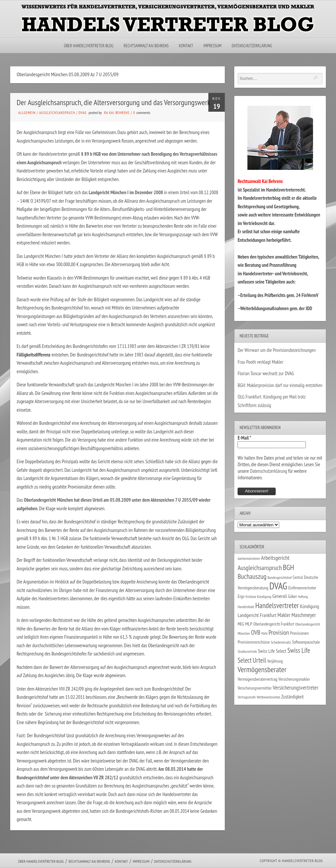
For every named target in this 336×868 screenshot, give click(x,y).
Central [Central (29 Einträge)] (298, 577)
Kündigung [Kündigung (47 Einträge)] (309, 606)
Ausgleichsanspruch (57, 113)
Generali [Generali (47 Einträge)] (280, 596)
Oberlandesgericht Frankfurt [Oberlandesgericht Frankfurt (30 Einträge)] (274, 624)
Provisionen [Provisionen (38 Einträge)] (299, 633)
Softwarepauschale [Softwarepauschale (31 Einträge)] (306, 642)
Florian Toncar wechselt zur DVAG (266, 373)
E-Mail (244, 438)
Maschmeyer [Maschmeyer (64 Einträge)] (304, 615)
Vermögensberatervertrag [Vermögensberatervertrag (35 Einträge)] (257, 679)
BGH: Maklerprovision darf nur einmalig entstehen (280, 385)
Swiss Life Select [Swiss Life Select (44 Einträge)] (272, 651)
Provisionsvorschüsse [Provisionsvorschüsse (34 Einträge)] (254, 642)
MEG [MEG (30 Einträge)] (241, 624)
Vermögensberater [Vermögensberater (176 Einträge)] (262, 669)
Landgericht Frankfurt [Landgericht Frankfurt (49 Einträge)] (257, 615)
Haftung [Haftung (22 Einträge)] (303, 597)
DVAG (83, 113)
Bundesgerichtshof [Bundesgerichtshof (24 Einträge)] (280, 577)
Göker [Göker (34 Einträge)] (293, 596)
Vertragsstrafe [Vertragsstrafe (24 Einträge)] (247, 697)
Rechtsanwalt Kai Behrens (146, 46)
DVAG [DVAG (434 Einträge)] (278, 586)
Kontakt (186, 46)
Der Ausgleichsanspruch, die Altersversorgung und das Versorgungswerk (114, 102)
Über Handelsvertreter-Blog (89, 46)
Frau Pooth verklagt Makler (261, 362)
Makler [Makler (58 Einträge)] (284, 615)
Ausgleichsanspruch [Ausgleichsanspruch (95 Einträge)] (260, 568)
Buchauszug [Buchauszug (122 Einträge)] (252, 576)
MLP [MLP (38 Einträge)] (249, 624)
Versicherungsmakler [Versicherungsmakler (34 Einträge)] (294, 679)
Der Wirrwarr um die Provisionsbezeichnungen (277, 350)
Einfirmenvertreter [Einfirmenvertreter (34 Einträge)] (302, 588)
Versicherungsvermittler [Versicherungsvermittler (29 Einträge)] (255, 688)
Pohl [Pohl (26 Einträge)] (264, 633)
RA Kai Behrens (117, 113)
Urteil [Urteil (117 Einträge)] (259, 660)
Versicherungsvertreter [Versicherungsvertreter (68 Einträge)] (295, 687)
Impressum (212, 46)
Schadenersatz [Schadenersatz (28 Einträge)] (281, 642)
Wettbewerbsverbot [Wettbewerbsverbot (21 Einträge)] (269, 697)
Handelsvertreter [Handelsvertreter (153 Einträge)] (277, 605)
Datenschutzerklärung (252, 46)
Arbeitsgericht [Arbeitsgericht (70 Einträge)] (275, 558)
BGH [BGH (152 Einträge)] (288, 567)
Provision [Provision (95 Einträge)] (279, 632)
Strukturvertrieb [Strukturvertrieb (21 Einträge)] (247, 651)
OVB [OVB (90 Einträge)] (256, 632)
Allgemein (27, 113)
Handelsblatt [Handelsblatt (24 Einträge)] (246, 607)
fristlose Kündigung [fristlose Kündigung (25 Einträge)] (258, 596)
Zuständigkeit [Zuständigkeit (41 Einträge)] (293, 697)
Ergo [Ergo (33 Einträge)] (241, 596)
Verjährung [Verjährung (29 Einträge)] (275, 661)
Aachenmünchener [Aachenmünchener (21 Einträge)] (249, 559)
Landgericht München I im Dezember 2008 (126, 192)
